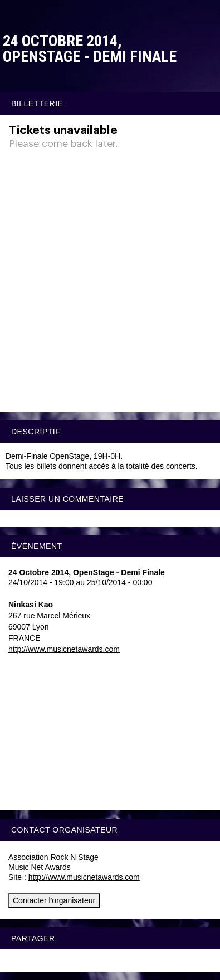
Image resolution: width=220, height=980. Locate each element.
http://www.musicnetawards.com (64, 649)
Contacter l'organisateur (54, 900)
